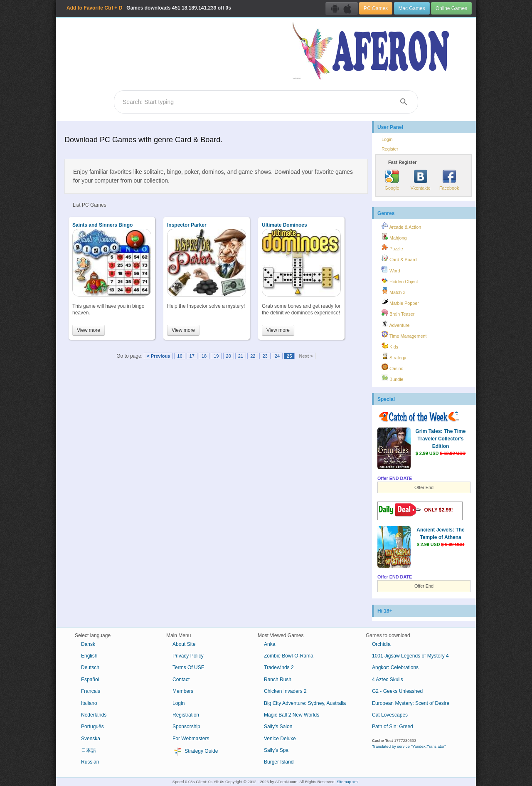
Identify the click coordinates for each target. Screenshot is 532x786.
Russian (90, 762)
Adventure (396, 324)
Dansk (88, 644)
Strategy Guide (195, 751)
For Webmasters (191, 739)
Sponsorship (186, 727)
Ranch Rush (278, 680)
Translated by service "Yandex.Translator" (409, 746)
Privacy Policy (188, 656)
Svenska (91, 739)
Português (92, 727)
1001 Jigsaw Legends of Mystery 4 (410, 656)
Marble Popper (400, 302)
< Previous (158, 356)
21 (241, 356)
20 (229, 356)
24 (277, 356)
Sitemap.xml (348, 782)
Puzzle (392, 247)
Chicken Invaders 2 (285, 691)
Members (183, 691)
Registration (186, 715)
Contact (181, 680)
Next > (306, 356)
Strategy (394, 356)
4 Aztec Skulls (388, 680)
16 (180, 356)
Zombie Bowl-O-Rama (289, 656)
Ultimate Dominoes (284, 225)
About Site (184, 644)
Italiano (89, 703)
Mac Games (412, 8)
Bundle (393, 378)
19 (216, 356)
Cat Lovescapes (390, 715)
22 (253, 356)
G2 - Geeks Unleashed (397, 691)
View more (89, 330)
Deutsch (90, 667)
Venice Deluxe (280, 739)
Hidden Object (400, 280)
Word (391, 269)
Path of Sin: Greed (393, 727)
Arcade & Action (401, 226)
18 (204, 356)
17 (192, 356)
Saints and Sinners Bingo (102, 225)
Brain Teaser (398, 313)
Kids (390, 346)
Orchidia (381, 644)
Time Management (404, 335)
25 (289, 356)
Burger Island (279, 762)
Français (91, 691)
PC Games (376, 8)
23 (265, 356)
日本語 (89, 750)
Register (390, 149)
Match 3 (393, 291)
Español (90, 680)
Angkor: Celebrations (395, 667)
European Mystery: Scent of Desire (411, 703)
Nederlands (94, 715)
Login (387, 139)
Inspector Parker (187, 225)
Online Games (451, 8)
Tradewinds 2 (279, 667)
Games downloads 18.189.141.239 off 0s (149, 8)
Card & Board (399, 258)
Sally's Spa (276, 750)
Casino (393, 367)
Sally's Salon (278, 727)
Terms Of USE (188, 667)
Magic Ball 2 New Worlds (292, 715)
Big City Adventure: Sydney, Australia (305, 703)
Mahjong (394, 237)
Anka (270, 644)
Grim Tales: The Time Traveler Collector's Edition (441, 439)
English (89, 656)
